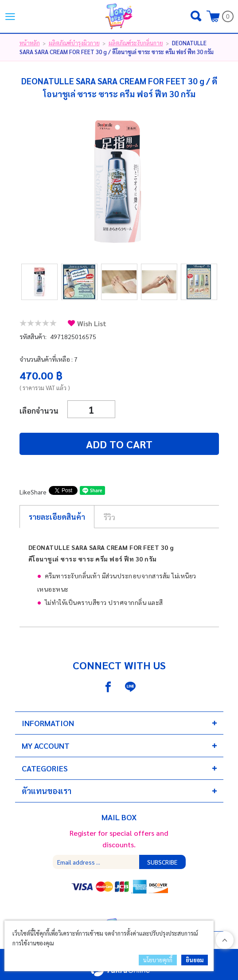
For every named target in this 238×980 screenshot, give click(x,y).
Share (39, 492)
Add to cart (119, 444)
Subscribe (162, 862)
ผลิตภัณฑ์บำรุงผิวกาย (74, 43)
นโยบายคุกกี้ (158, 960)
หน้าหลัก (30, 43)
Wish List (92, 323)
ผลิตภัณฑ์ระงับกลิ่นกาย (136, 43)
